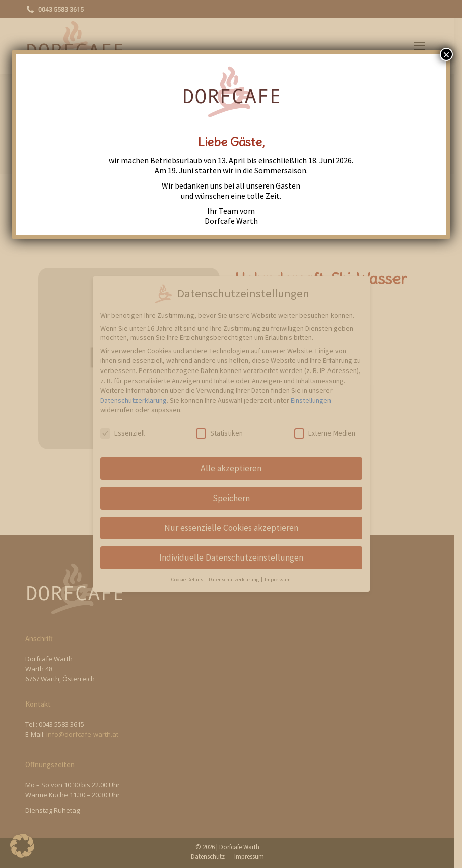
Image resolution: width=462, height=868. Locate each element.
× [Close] (446, 54)
